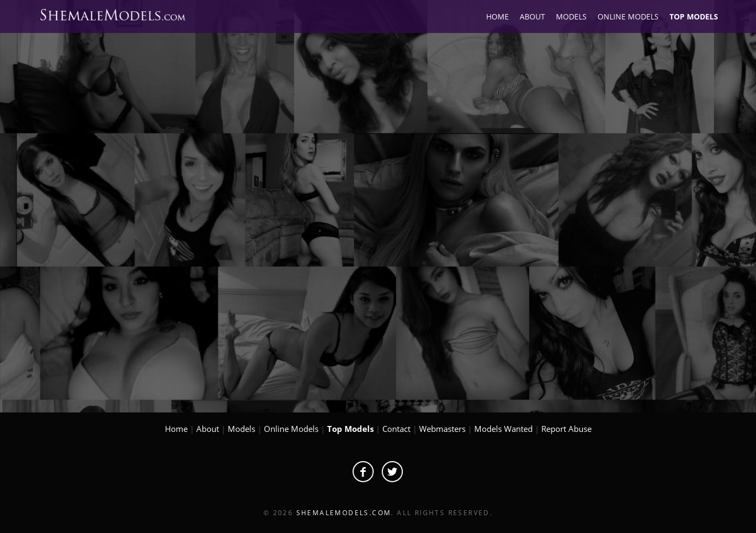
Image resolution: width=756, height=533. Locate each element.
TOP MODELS (694, 17)
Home (176, 429)
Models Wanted (503, 429)
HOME (498, 17)
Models (241, 429)
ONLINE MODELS (628, 17)
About (208, 429)
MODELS (571, 17)
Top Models (350, 429)
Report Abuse (566, 429)
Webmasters (442, 429)
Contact (396, 429)
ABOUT (532, 17)
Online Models (291, 429)
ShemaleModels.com (344, 513)
